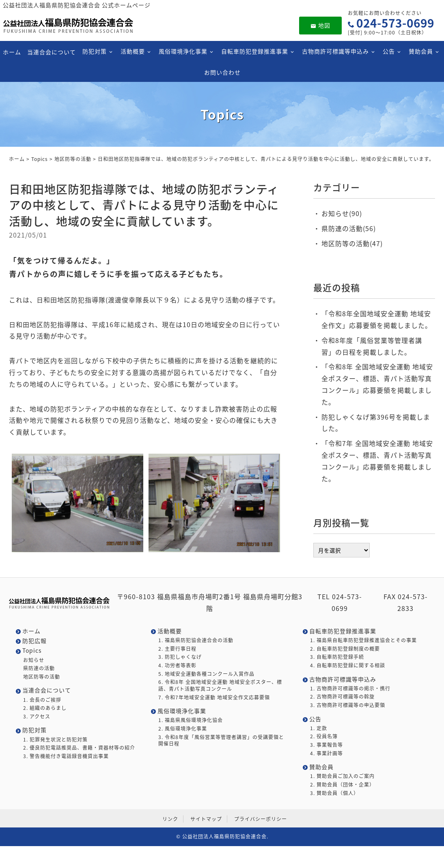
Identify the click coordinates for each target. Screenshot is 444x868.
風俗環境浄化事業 (183, 51)
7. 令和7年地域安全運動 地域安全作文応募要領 (214, 698)
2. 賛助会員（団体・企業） (342, 785)
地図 (320, 25)
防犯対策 (94, 51)
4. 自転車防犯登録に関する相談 (348, 665)
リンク (170, 819)
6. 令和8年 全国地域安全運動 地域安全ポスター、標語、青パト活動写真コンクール (220, 686)
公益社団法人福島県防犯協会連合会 (224, 836)
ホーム (12, 51)
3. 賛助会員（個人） (334, 793)
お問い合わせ (222, 72)
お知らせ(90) (342, 213)
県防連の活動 (39, 668)
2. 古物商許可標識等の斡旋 (342, 697)
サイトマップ (206, 819)
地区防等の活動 (73, 159)
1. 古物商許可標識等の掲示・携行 (350, 689)
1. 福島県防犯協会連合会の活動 (196, 640)
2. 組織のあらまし (45, 708)
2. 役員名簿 (324, 736)
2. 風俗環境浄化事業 (183, 729)
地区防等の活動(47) (352, 243)
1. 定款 (319, 728)
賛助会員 (420, 51)
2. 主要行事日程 (177, 649)
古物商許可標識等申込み (335, 51)
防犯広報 (34, 641)
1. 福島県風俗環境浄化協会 (191, 720)
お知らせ (34, 660)
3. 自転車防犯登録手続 (337, 657)
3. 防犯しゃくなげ (180, 657)
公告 (388, 51)
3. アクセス (37, 717)
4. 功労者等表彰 (177, 665)
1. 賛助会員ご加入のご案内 (342, 776)
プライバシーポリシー (261, 819)
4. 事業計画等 (327, 753)
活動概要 (132, 51)
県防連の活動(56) (349, 228)
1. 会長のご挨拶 (42, 700)
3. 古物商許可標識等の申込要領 (348, 705)
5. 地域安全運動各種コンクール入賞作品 (206, 674)
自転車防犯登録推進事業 (254, 51)
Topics (40, 159)
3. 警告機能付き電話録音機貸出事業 (66, 756)
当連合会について (52, 51)
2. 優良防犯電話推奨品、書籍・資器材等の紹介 (79, 748)
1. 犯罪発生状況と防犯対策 (55, 740)
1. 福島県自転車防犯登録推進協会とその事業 (363, 640)
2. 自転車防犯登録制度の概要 (345, 649)
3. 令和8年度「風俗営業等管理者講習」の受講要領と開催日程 (221, 741)
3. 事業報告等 (327, 745)
